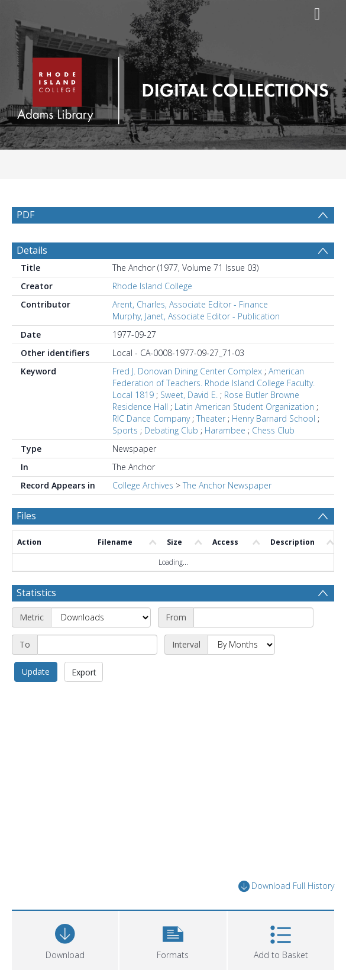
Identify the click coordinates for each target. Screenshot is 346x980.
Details (32, 250)
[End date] (97, 645)
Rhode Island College (152, 286)
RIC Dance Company (151, 418)
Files (26, 516)
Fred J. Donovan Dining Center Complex (187, 371)
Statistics (36, 593)
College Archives (143, 485)
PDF (25, 215)
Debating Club (171, 430)
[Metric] (101, 617)
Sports (125, 430)
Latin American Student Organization (244, 407)
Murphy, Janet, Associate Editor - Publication (196, 316)
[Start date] (253, 617)
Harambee (225, 430)
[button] (173, 939)
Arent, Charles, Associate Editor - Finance (190, 304)
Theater (211, 418)
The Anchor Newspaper (227, 485)
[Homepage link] (173, 87)
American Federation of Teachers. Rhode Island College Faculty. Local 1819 (214, 383)
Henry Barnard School (274, 418)
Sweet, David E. (189, 395)
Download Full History (286, 886)
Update (36, 672)
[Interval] (241, 645)
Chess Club (273, 430)
